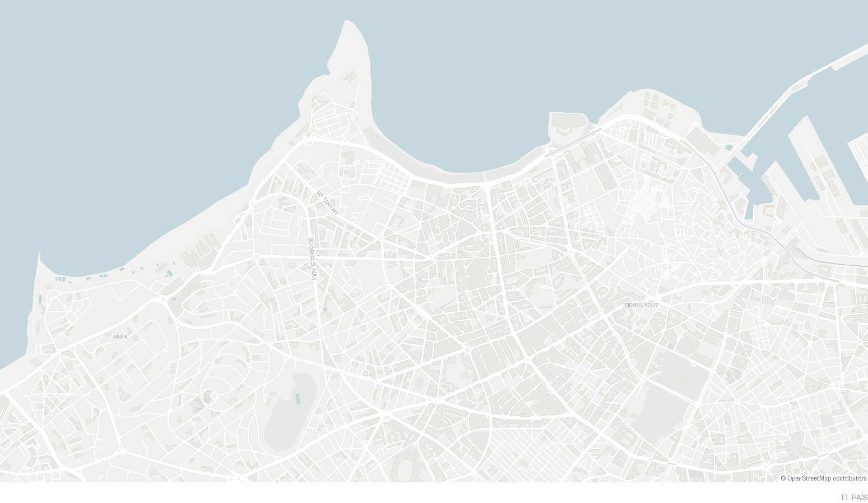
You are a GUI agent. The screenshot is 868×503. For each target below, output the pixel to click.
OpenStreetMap (809, 479)
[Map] (434, 241)
